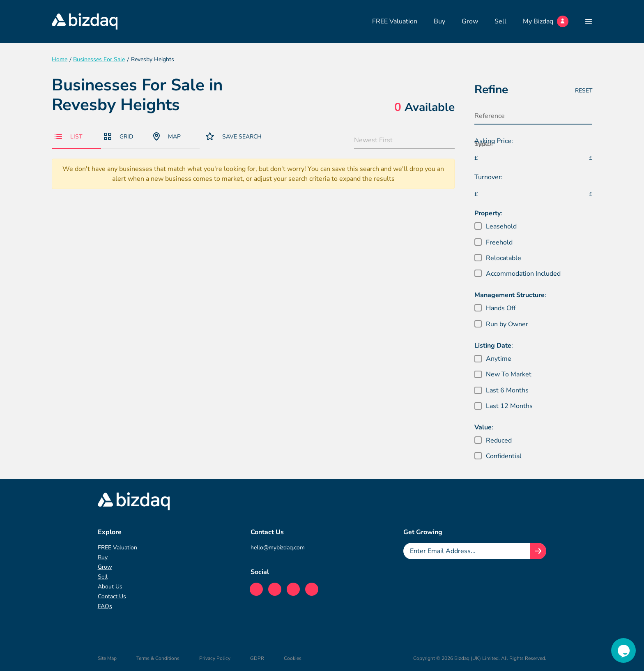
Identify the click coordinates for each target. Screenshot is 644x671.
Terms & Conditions (158, 658)
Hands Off (501, 308)
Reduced (499, 440)
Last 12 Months (509, 406)
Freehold (499, 242)
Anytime (499, 359)
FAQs (105, 606)
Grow (470, 21)
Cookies (293, 658)
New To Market (509, 374)
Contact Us (112, 596)
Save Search (234, 136)
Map (167, 136)
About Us (110, 587)
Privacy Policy (215, 658)
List (68, 137)
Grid (118, 137)
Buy (439, 21)
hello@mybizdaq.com (278, 548)
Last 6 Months (507, 390)
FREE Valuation (395, 21)
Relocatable (504, 258)
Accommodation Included (523, 274)
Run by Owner (507, 324)
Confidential (504, 456)
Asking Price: (494, 141)
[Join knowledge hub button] (538, 551)
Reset (584, 91)
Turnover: (489, 177)
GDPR (257, 658)
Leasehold (501, 226)
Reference (490, 116)
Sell (500, 21)
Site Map (107, 658)
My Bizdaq (546, 21)
